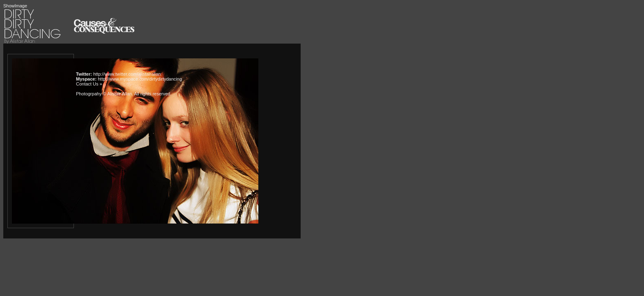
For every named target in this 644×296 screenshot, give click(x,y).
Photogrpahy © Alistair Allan (104, 94)
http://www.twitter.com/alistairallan (127, 74)
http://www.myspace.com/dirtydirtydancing (140, 79)
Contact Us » (89, 84)
